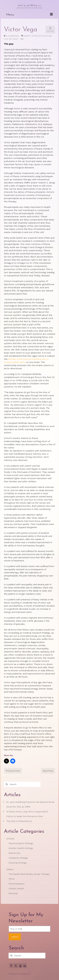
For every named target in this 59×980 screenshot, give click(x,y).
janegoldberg (13, 36)
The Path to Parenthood (19, 821)
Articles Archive (38, 36)
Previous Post (13, 771)
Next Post (48, 771)
